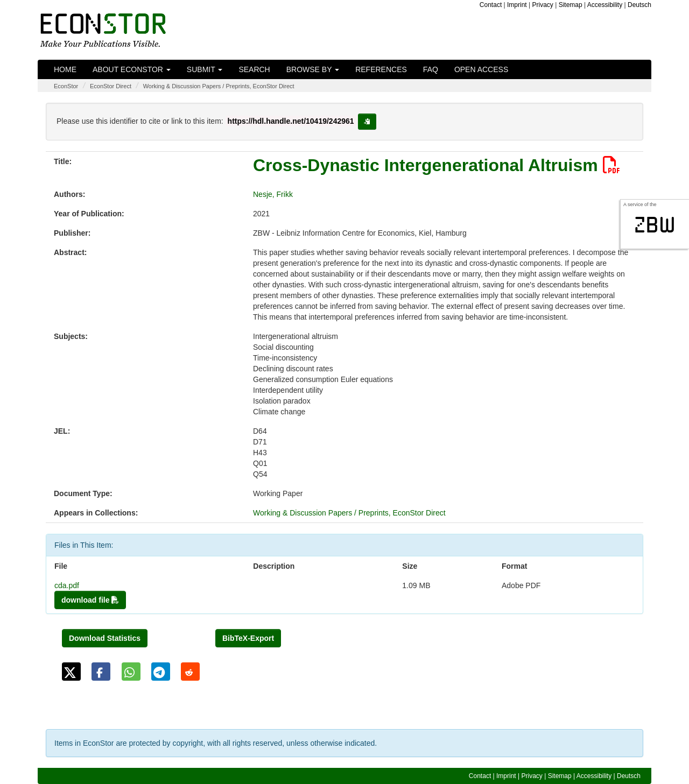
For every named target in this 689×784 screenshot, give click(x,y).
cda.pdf (67, 585)
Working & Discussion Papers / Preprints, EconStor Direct (219, 86)
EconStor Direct (111, 86)
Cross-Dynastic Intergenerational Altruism (437, 165)
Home (65, 69)
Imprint (517, 5)
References (381, 69)
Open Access (481, 69)
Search (254, 69)
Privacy (543, 5)
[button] (71, 672)
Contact (491, 5)
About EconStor (132, 69)
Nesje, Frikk (273, 194)
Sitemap (571, 5)
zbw (655, 225)
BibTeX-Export (248, 638)
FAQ (431, 69)
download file (90, 600)
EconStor (66, 86)
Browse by (313, 69)
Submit (205, 69)
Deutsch (639, 5)
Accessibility (605, 5)
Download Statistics (105, 638)
